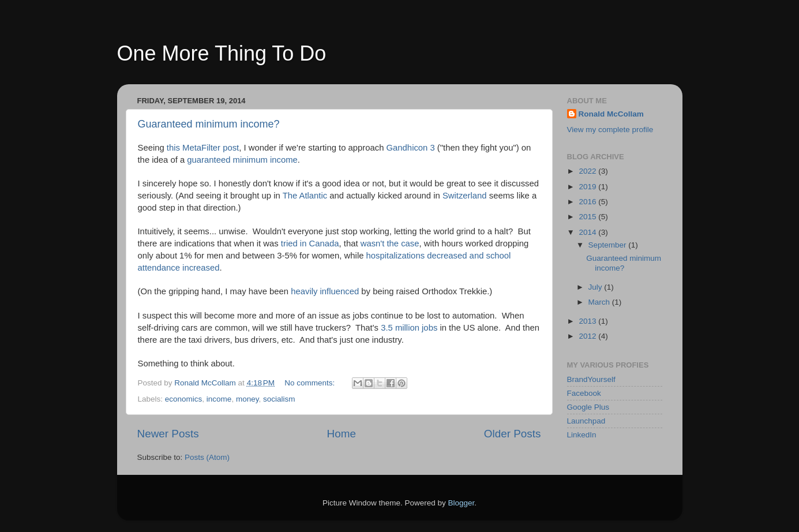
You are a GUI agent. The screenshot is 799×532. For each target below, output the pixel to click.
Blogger (462, 503)
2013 (588, 321)
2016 (588, 202)
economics (184, 399)
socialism (279, 399)
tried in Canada (310, 243)
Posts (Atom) (207, 457)
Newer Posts (168, 434)
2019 (588, 187)
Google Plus (588, 407)
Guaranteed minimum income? (209, 124)
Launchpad (586, 421)
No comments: (311, 383)
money (247, 399)
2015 (588, 217)
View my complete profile (610, 130)
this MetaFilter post (203, 148)
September (609, 245)
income (219, 399)
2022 (588, 171)
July (597, 287)
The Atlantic (305, 196)
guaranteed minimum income (242, 160)
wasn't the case (390, 243)
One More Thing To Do (222, 53)
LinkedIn (582, 435)
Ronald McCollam (611, 114)
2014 (588, 232)
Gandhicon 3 (411, 148)
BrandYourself (591, 379)
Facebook (584, 393)
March (600, 302)
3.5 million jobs (409, 328)
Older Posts (513, 434)
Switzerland (465, 196)
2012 (588, 336)
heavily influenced (325, 291)
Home (342, 434)
